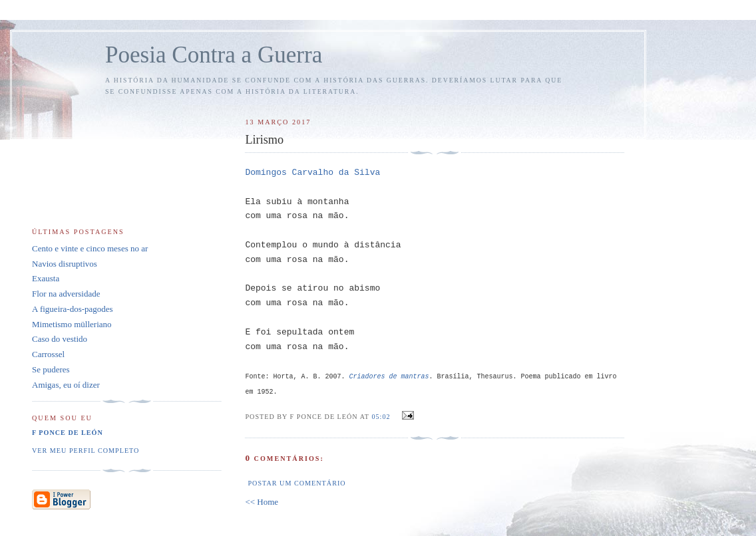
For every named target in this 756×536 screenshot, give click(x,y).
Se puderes (51, 369)
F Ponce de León (68, 433)
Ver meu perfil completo (86, 451)
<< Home (262, 502)
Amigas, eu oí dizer (66, 385)
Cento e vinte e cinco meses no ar (90, 248)
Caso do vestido (60, 339)
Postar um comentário (296, 483)
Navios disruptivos (65, 264)
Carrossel (48, 354)
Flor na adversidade (66, 294)
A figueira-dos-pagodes (73, 309)
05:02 (381, 417)
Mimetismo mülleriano (72, 324)
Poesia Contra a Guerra (214, 55)
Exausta (46, 278)
